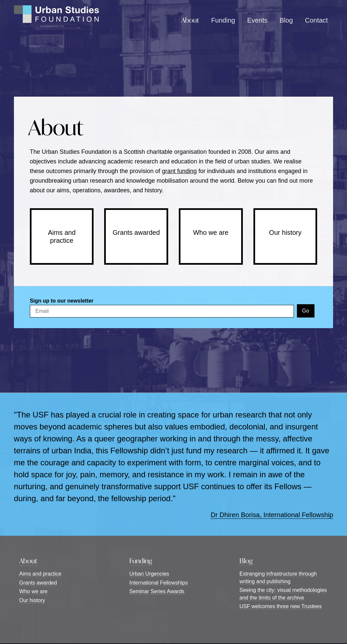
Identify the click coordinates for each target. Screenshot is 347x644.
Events (257, 20)
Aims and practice (62, 236)
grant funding (179, 171)
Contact (316, 20)
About (190, 20)
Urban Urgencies (149, 574)
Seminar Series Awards (157, 591)
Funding (223, 20)
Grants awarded (136, 232)
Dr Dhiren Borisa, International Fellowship (272, 515)
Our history (285, 232)
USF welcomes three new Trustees (281, 606)
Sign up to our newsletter (62, 301)
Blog (286, 20)
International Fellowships (159, 583)
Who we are (211, 232)
